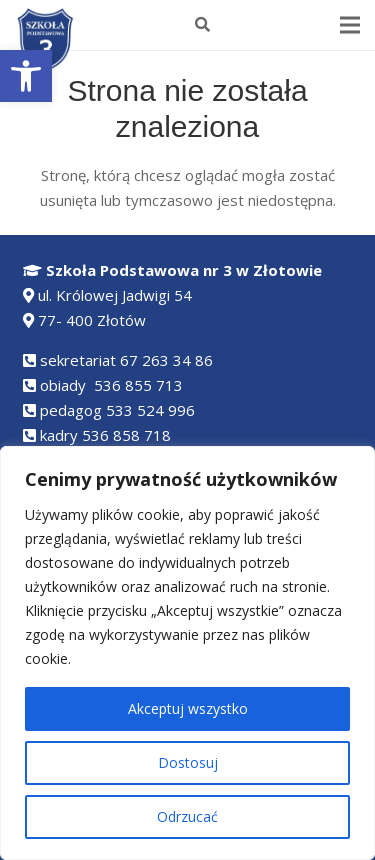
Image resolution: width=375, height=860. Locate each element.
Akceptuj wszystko (188, 708)
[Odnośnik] (46, 40)
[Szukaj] (202, 25)
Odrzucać (187, 816)
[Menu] (350, 25)
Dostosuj (188, 762)
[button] (26, 76)
